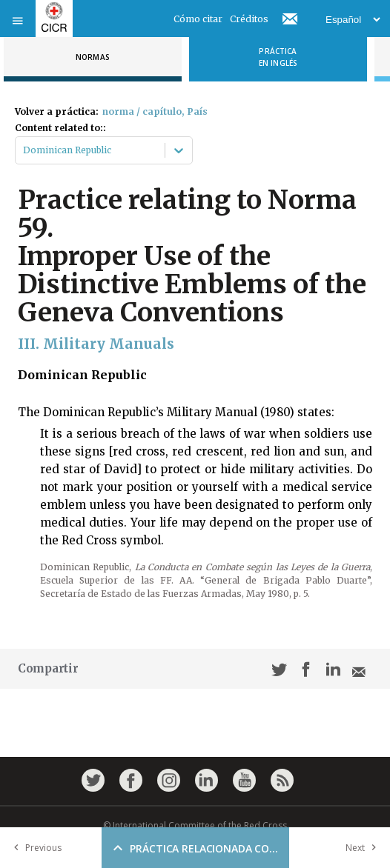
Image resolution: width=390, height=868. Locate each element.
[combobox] (24, 150)
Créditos (249, 19)
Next (364, 848)
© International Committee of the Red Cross (195, 825)
